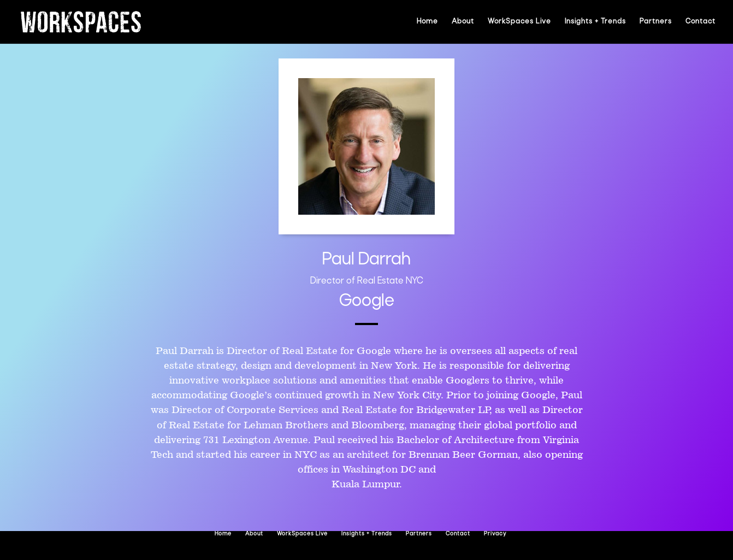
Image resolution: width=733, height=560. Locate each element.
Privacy (495, 534)
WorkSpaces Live (519, 22)
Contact (701, 22)
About (463, 22)
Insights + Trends (595, 22)
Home (427, 22)
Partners (656, 22)
